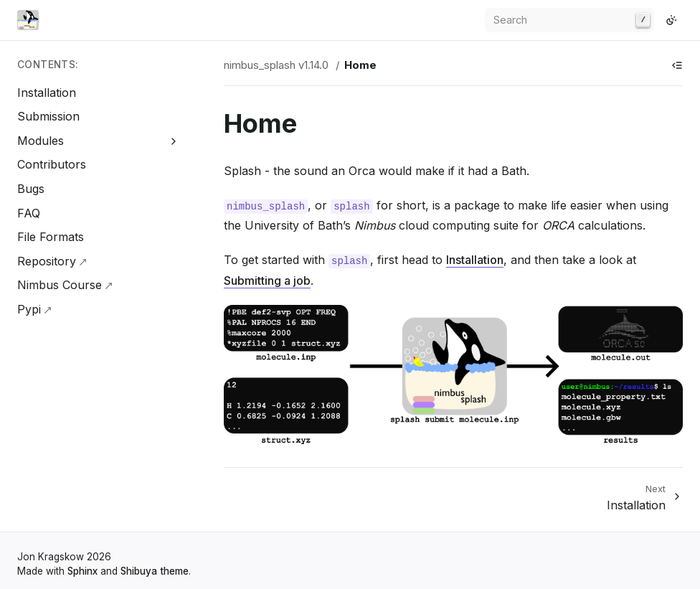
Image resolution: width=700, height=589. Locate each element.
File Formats (51, 237)
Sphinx (82, 571)
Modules (41, 141)
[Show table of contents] (677, 65)
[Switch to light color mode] (671, 20)
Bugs (31, 189)
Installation (47, 93)
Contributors (52, 164)
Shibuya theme (155, 571)
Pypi (29, 309)
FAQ (29, 213)
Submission (48, 116)
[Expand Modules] (174, 141)
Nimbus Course (60, 285)
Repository (47, 261)
